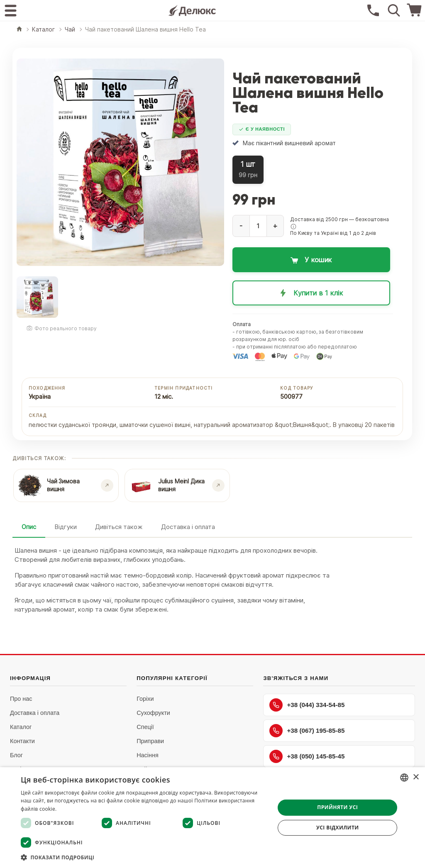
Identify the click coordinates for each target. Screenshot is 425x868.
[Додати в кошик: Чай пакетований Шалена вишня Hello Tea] (311, 260)
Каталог (21, 727)
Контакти (22, 741)
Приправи (150, 741)
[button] (293, 227)
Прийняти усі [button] (337, 807)
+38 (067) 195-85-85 (307, 731)
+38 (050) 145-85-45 (307, 756)
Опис (29, 527)
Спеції (145, 727)
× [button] (416, 777)
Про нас (21, 699)
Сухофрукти (153, 713)
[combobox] (404, 778)
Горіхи (145, 699)
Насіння (147, 755)
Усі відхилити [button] (338, 828)
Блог (16, 755)
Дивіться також (119, 527)
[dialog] (212, 818)
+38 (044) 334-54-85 (307, 705)
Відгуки (66, 527)
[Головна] (19, 30)
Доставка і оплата (188, 527)
